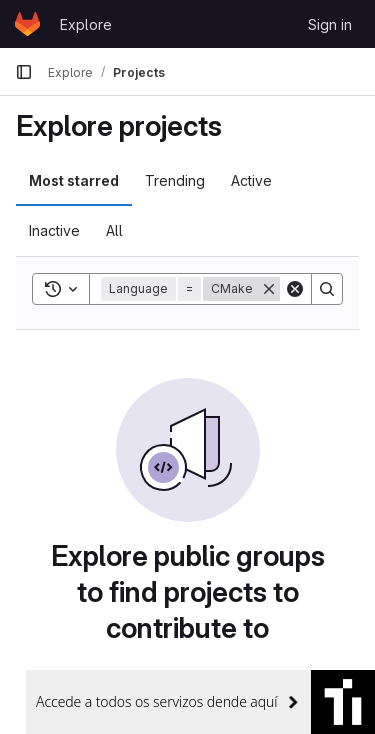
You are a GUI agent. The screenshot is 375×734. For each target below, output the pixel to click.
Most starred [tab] (74, 180)
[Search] (327, 289)
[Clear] (295, 289)
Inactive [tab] (54, 230)
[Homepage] (27, 24)
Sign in (330, 24)
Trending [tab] (175, 180)
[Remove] (269, 289)
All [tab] (114, 230)
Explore (86, 24)
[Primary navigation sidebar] (24, 72)
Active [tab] (251, 180)
